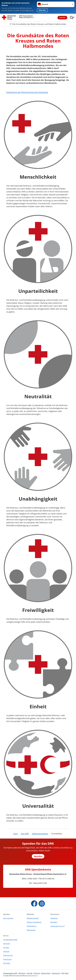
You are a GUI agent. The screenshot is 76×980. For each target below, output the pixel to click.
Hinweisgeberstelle (10, 940)
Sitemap (6, 951)
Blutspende (31, 930)
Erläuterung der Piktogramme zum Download (27, 92)
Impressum (7, 959)
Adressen (7, 944)
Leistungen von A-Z (57, 926)
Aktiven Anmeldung (34, 922)
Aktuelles (54, 922)
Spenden (62, 18)
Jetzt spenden (8, 918)
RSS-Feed (7, 963)
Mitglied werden (33, 918)
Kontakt (6, 947)
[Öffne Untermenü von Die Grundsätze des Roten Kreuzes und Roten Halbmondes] (38, 24)
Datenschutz (8, 955)
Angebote (54, 918)
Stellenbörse (32, 926)
